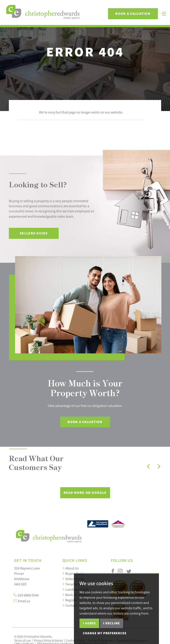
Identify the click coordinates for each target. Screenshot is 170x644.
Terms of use (22, 640)
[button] (148, 466)
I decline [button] (111, 623)
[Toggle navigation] (162, 16)
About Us (71, 568)
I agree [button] (89, 623)
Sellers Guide (34, 233)
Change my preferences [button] (105, 633)
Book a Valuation (131, 16)
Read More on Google (85, 493)
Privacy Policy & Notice (48, 640)
